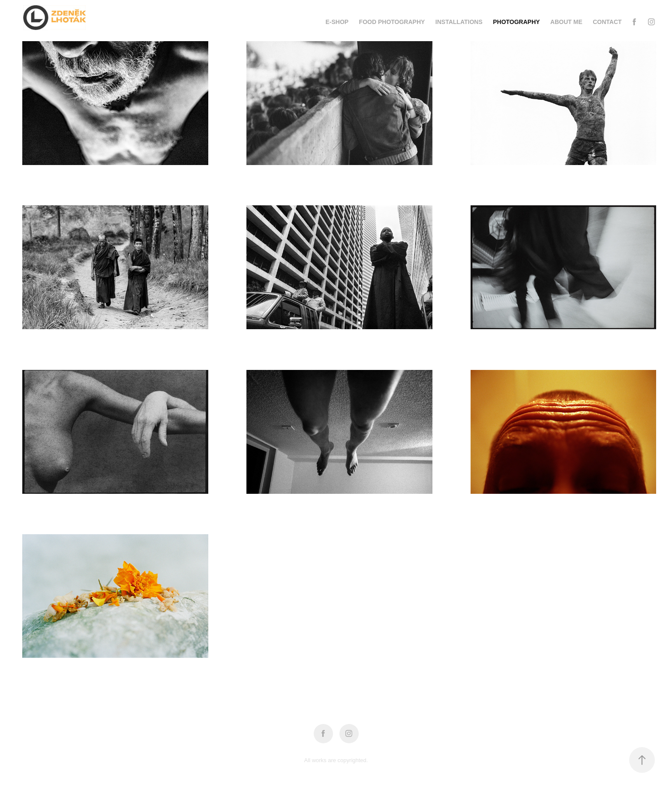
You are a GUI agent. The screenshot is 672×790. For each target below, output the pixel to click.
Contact (607, 22)
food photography (392, 22)
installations (459, 22)
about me (566, 22)
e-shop (337, 22)
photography (516, 22)
